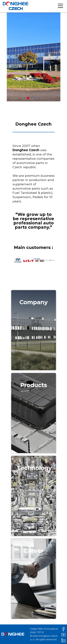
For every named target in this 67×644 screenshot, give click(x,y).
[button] (28, 98)
